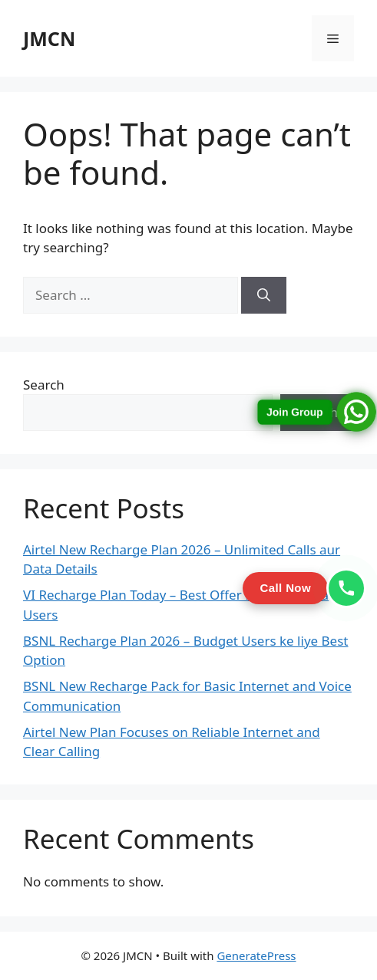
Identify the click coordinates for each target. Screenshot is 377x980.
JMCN (49, 38)
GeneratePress (256, 955)
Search (44, 385)
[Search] (264, 295)
